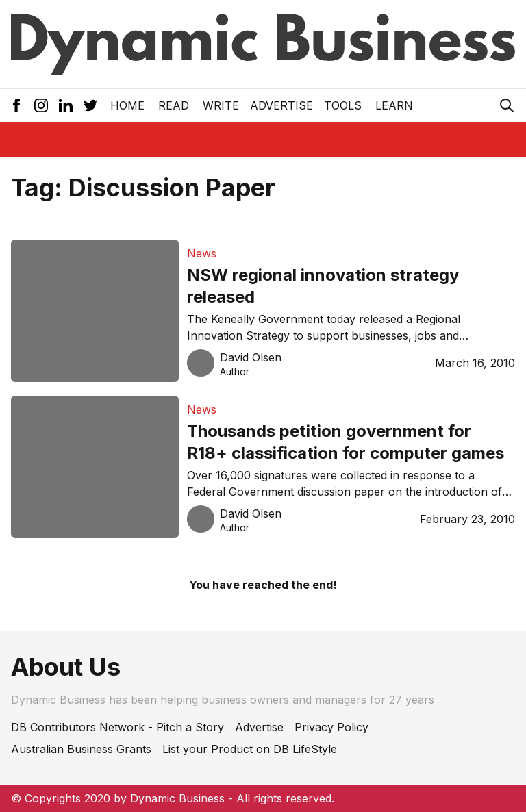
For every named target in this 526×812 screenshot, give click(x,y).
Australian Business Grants (81, 749)
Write (221, 105)
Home (127, 105)
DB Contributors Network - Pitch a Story (117, 727)
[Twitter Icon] (90, 105)
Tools (343, 105)
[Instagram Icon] (41, 105)
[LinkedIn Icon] (66, 105)
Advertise (281, 105)
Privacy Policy (331, 727)
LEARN (394, 105)
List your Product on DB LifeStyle (250, 749)
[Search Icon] (507, 105)
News (202, 253)
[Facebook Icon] (16, 105)
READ (174, 105)
